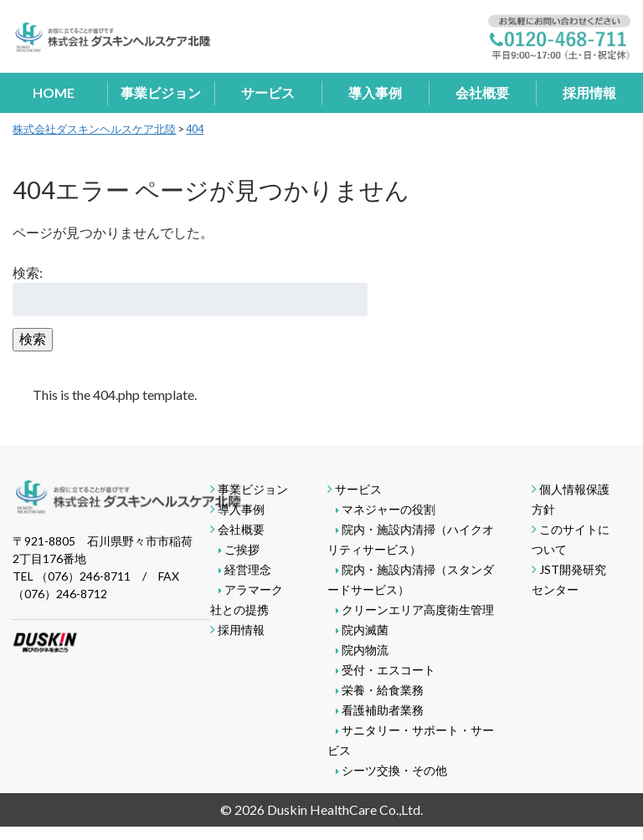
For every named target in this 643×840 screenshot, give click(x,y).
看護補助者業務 (383, 710)
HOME (54, 92)
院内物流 (365, 650)
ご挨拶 (242, 549)
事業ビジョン (161, 92)
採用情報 (589, 92)
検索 (33, 338)
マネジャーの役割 (388, 509)
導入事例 (375, 92)
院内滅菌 (365, 630)
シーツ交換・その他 (394, 770)
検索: (28, 272)
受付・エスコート (388, 670)
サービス (268, 92)
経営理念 (248, 569)
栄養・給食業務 (383, 690)
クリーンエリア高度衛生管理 (418, 610)
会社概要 (482, 92)
